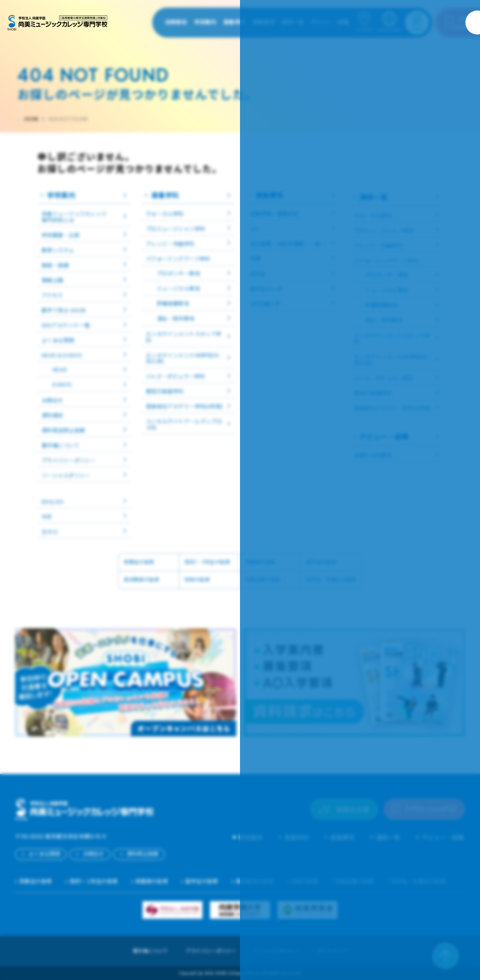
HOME (31, 119)
